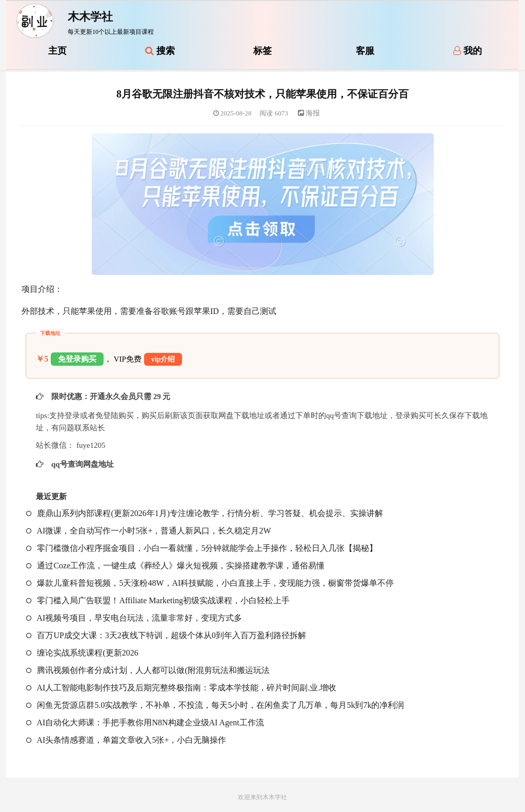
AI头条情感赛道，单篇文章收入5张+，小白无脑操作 (126, 740)
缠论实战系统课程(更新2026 (82, 653)
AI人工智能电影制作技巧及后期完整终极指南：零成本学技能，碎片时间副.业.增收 (181, 688)
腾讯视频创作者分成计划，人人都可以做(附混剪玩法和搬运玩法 (148, 670)
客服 (365, 51)
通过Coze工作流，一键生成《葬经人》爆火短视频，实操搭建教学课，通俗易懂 (175, 566)
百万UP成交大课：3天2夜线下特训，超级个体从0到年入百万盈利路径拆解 (166, 635)
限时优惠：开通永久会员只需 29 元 (110, 397)
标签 (262, 51)
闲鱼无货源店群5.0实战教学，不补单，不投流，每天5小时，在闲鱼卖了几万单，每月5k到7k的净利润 (215, 705)
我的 (468, 51)
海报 (309, 113)
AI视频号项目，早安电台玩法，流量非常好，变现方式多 (134, 618)
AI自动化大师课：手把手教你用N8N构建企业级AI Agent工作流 (145, 722)
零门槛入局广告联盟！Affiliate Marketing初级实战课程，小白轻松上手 (158, 600)
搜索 (160, 51)
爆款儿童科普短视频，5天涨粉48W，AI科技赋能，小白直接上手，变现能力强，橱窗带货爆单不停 (210, 583)
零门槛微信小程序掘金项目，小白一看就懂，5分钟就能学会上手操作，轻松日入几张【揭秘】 (202, 548)
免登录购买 (77, 359)
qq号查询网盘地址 (81, 464)
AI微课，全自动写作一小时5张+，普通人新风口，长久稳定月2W (148, 531)
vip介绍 (163, 359)
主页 (57, 51)
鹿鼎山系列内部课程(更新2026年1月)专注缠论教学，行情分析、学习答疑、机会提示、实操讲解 (205, 513)
